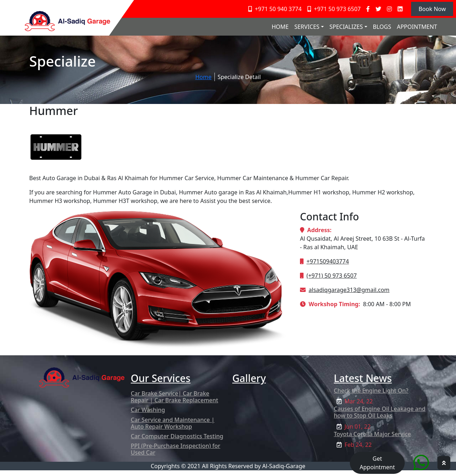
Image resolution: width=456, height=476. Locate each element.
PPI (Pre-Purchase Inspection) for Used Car (175, 449)
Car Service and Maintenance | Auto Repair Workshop (173, 423)
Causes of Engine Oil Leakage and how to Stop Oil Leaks (380, 412)
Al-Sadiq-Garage (284, 466)
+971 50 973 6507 (334, 9)
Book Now (432, 9)
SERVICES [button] (307, 27)
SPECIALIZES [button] (346, 27)
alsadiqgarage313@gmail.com (349, 290)
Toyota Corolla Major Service (372, 434)
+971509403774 (328, 261)
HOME (280, 27)
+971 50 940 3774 (275, 9)
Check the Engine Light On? (371, 391)
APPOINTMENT (417, 27)
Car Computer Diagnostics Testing (177, 436)
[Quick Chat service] (421, 462)
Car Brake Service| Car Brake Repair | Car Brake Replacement (174, 397)
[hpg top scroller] (444, 463)
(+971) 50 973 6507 (331, 276)
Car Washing (148, 410)
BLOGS (382, 27)
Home (203, 77)
